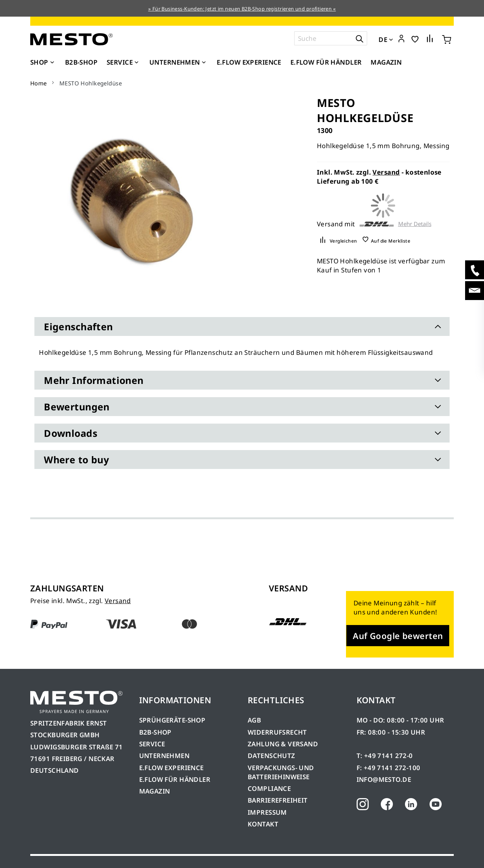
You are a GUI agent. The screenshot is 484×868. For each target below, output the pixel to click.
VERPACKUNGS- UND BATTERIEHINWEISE (281, 772)
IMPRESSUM (267, 812)
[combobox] (331, 38)
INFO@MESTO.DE (384, 779)
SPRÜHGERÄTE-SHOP (172, 720)
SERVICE (152, 744)
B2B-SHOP (155, 732)
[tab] (242, 326)
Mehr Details (415, 224)
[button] (401, 39)
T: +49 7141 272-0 (385, 756)
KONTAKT (263, 824)
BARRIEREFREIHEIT (278, 800)
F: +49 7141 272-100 (389, 768)
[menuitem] (43, 62)
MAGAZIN (155, 791)
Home (39, 83)
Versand (386, 172)
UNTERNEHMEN (164, 756)
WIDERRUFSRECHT (277, 732)
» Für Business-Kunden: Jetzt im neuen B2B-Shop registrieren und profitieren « (242, 9)
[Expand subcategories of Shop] (52, 63)
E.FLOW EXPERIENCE (171, 768)
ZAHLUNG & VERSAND (283, 744)
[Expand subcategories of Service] (137, 63)
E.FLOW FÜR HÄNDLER (175, 779)
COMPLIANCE (269, 788)
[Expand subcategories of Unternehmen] (204, 63)
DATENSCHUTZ (271, 756)
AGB (254, 720)
